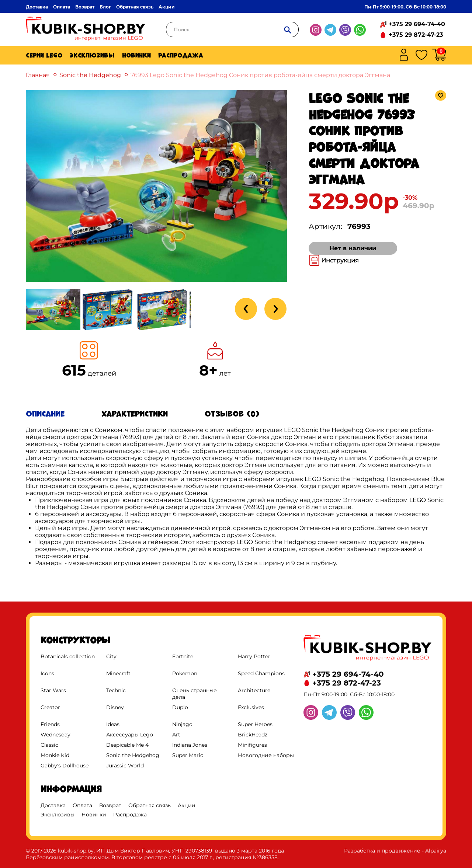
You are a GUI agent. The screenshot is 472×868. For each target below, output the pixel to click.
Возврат (85, 7)
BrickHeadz (253, 735)
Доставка (37, 7)
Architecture (254, 690)
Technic (116, 690)
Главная (38, 75)
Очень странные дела (195, 694)
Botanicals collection (68, 656)
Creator (50, 707)
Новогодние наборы (266, 755)
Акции (167, 7)
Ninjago (182, 724)
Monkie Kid (55, 755)
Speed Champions (261, 673)
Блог (105, 7)
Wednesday (55, 735)
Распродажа (181, 55)
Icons (47, 673)
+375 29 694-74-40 (417, 24)
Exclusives (251, 707)
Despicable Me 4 (127, 745)
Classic (49, 745)
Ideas (113, 724)
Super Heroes (255, 724)
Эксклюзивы (92, 55)
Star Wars (53, 690)
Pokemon (185, 673)
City (111, 656)
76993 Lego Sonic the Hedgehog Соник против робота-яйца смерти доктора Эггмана (260, 75)
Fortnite (183, 656)
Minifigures (252, 745)
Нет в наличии (353, 248)
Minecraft (118, 673)
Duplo (180, 707)
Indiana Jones (190, 745)
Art (176, 735)
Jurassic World (125, 766)
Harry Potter (254, 656)
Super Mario (188, 755)
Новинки (136, 55)
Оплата (62, 7)
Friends (50, 724)
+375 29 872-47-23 (416, 35)
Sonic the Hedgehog (90, 75)
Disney (115, 707)
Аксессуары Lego (130, 735)
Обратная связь (135, 7)
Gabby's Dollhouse (65, 766)
